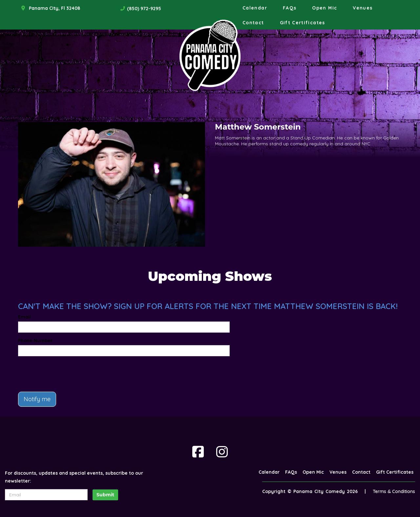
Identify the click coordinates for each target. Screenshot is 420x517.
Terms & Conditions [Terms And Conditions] (394, 491)
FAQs (290, 8)
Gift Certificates (303, 23)
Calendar (255, 8)
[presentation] (68, 374)
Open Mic (325, 8)
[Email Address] (46, 495)
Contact (253, 23)
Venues (363, 8)
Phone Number (35, 341)
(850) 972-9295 (144, 9)
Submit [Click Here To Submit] (105, 495)
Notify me (37, 399)
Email (24, 317)
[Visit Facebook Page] (198, 452)
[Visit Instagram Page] (222, 452)
